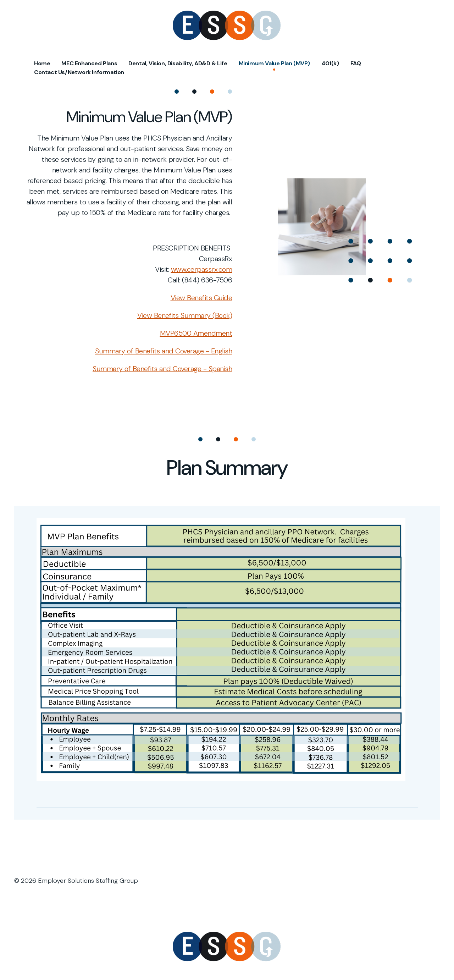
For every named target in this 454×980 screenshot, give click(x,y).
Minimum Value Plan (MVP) (274, 63)
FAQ (356, 63)
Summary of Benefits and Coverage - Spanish (162, 369)
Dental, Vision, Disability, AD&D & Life (178, 63)
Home (42, 63)
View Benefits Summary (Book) (185, 315)
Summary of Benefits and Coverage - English (164, 351)
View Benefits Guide (201, 298)
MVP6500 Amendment (196, 333)
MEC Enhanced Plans (89, 63)
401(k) (330, 63)
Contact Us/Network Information (79, 72)
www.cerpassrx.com (202, 269)
